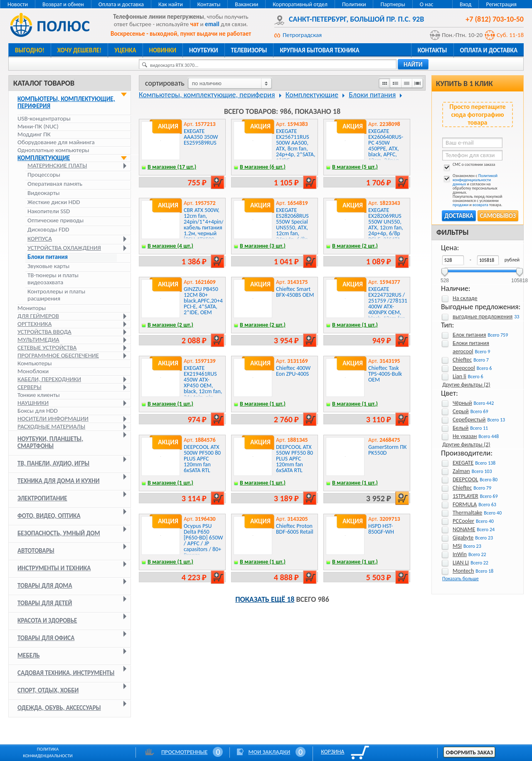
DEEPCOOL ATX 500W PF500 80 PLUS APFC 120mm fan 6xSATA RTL (202, 459)
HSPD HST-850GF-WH (381, 529)
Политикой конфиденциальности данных (475, 180)
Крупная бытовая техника (319, 50)
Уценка (125, 50)
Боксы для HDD (38, 411)
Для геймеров (38, 316)
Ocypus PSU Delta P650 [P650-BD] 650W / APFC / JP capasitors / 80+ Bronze (203, 541)
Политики (354, 4)
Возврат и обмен (63, 4)
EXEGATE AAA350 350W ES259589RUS (201, 137)
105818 (520, 278)
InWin (460, 554)
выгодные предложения (483, 316)
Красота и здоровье (47, 621)
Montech (463, 571)
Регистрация (501, 4)
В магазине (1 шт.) (355, 325)
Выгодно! (30, 50)
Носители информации (53, 419)
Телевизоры (249, 50)
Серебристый (469, 420)
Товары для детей (45, 603)
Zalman (461, 471)
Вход (465, 4)
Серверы (30, 387)
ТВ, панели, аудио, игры (53, 463)
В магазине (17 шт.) (172, 167)
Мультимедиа (38, 340)
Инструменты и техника (54, 568)
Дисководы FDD (48, 230)
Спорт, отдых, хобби (48, 690)
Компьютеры (35, 363)
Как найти (171, 4)
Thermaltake (467, 513)
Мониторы (32, 308)
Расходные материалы (51, 426)
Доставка (459, 216)
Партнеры (393, 4)
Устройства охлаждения (64, 248)
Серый (461, 411)
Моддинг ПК (34, 134)
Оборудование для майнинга (56, 142)
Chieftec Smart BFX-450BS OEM (295, 292)
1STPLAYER (465, 496)
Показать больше (461, 579)
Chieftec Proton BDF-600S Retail (295, 529)
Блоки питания (48, 257)
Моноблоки (33, 371)
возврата (480, 205)
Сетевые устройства (47, 347)
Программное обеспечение (58, 355)
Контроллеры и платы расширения (56, 295)
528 (445, 278)
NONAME (464, 529)
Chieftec (462, 360)
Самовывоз (498, 216)
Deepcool (464, 368)
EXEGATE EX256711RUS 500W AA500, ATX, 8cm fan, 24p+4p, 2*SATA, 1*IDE (296, 146)
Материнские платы (57, 166)
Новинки (163, 50)
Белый (461, 428)
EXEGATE (463, 463)
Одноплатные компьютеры (53, 150)
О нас (427, 4)
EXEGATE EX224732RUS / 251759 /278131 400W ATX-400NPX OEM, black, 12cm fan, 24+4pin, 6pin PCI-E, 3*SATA (388, 309)
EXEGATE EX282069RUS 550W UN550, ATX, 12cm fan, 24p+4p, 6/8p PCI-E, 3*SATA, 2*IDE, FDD (386, 228)
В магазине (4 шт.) (170, 246)
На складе (465, 298)
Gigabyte (463, 538)
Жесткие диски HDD (54, 202)
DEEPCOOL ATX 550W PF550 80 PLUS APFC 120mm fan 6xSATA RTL (294, 459)
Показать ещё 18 (265, 599)
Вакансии (246, 4)
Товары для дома (45, 586)
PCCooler (463, 521)
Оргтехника (34, 324)
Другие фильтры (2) (466, 385)
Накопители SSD (49, 211)
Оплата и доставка (121, 4)
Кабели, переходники (49, 379)
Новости (18, 4)
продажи (461, 205)
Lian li (459, 376)
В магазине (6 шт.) (263, 167)
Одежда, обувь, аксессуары (59, 708)
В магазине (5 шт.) (355, 167)
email (212, 24)
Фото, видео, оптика (49, 516)
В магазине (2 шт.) (355, 246)
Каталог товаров (44, 83)
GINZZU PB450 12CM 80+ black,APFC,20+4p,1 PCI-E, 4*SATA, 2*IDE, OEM (207, 301)
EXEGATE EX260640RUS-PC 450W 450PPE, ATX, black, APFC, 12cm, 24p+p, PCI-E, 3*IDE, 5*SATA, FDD (386, 151)
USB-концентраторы (44, 118)
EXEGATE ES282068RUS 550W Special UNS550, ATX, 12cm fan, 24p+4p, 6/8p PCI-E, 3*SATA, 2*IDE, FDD (293, 230)
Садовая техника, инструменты (66, 673)
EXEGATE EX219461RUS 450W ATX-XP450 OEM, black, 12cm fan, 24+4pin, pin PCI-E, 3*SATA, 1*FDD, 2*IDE (203, 388)
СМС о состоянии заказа (469, 166)
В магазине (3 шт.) (263, 246)
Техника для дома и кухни (59, 481)
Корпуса (40, 239)
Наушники (33, 403)
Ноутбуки (204, 50)
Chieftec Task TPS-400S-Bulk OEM (385, 374)
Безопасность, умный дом (59, 533)
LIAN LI (461, 563)
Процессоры (44, 175)
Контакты (209, 4)
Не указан (465, 436)
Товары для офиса (46, 638)
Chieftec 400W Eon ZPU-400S (293, 371)
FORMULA (465, 504)
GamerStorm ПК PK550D (387, 450)
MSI (457, 546)
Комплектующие (44, 158)
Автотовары (36, 551)
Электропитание (42, 498)
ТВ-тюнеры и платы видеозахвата (53, 279)
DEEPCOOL (465, 479)
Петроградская (302, 35)
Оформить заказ (469, 752)
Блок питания (469, 335)
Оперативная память (55, 184)
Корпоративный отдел (300, 4)
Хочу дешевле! (79, 50)
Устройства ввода (44, 332)
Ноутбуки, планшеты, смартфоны (50, 442)
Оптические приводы (55, 220)
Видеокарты (43, 193)
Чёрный (462, 403)
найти (413, 64)
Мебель (29, 655)
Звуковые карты (48, 266)
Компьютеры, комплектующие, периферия (66, 102)
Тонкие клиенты (39, 395)
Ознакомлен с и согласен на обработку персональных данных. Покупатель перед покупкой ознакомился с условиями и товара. (472, 190)
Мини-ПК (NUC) (38, 126)
